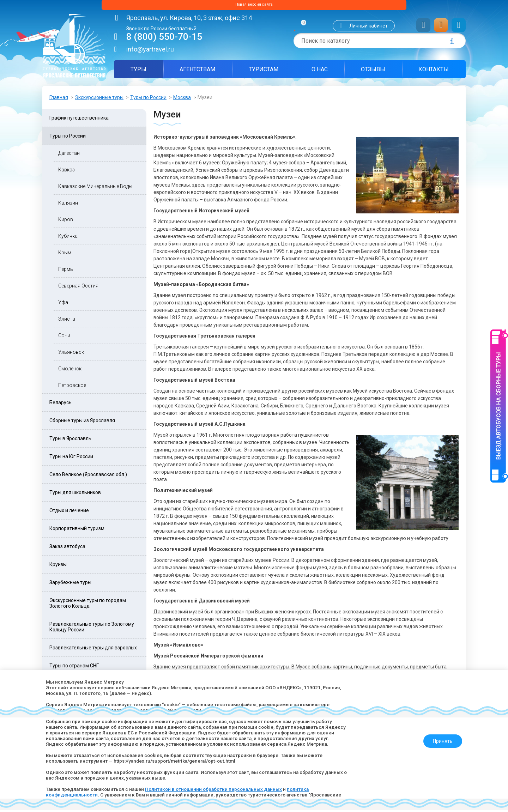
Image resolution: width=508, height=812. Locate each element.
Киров (66, 222)
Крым (65, 255)
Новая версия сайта (254, 6)
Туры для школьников (75, 495)
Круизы (58, 566)
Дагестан (69, 155)
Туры (138, 71)
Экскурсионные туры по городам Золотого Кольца (88, 605)
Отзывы (373, 71)
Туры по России (148, 99)
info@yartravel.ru (150, 51)
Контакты (434, 71)
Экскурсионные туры (99, 99)
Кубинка (68, 238)
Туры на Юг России (71, 459)
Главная (59, 99)
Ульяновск (71, 354)
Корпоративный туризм (77, 531)
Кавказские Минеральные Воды (95, 188)
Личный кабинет (368, 28)
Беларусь (61, 405)
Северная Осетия (78, 288)
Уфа (63, 304)
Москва (182, 99)
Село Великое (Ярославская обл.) (88, 477)
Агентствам (197, 71)
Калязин (68, 205)
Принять (440, 738)
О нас (320, 71)
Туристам (264, 71)
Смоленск (70, 371)
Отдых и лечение (69, 513)
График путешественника (79, 120)
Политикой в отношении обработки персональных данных (220, 789)
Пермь (66, 271)
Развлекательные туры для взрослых (93, 650)
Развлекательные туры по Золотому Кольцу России (92, 629)
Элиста (67, 321)
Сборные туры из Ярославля (82, 423)
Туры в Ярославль (70, 441)
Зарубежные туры (70, 584)
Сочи (64, 338)
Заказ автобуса (67, 549)
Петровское (72, 387)
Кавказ (66, 172)
